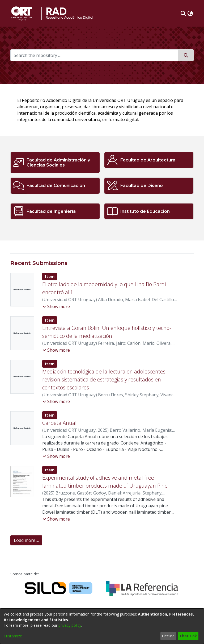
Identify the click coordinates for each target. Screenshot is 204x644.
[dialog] (102, 626)
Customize (13, 636)
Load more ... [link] (26, 540)
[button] (183, 13)
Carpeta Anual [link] (59, 423)
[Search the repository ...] (94, 55)
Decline (168, 636)
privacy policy (70, 625)
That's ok (188, 636)
